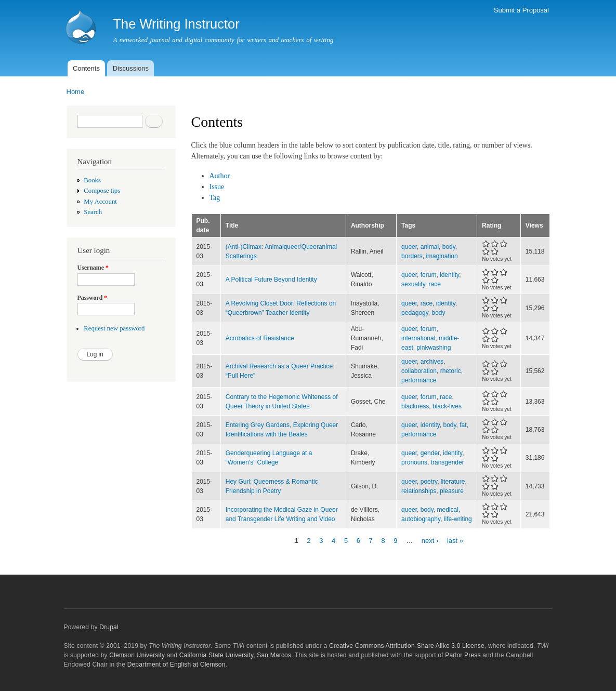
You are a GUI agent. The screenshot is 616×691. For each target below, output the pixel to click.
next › (430, 541)
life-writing (458, 519)
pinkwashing (434, 348)
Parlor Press (463, 655)
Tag (215, 198)
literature (453, 482)
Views (534, 225)
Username (93, 268)
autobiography (421, 519)
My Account (100, 202)
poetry (429, 482)
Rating (492, 225)
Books (92, 180)
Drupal (109, 627)
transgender (448, 462)
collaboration (419, 371)
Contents (86, 68)
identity (449, 275)
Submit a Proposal (521, 10)
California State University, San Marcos (235, 655)
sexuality (413, 284)
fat (463, 425)
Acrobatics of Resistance (260, 338)
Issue (217, 187)
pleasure (452, 491)
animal (430, 247)
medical (448, 510)
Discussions (131, 68)
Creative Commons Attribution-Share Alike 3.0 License (407, 646)
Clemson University (137, 655)
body (449, 247)
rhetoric (451, 371)
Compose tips (102, 191)
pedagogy (415, 313)
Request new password (114, 328)
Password (93, 298)
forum (429, 275)
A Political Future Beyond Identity (271, 280)
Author (220, 176)
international (418, 338)
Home (76, 92)
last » (455, 541)
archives (432, 362)
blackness (415, 406)
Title (232, 225)
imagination (442, 256)
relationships (419, 491)
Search (93, 212)
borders (412, 256)
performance (419, 380)
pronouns (414, 462)
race (434, 284)
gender (430, 453)
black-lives (447, 406)
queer (409, 247)
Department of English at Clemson (176, 665)
